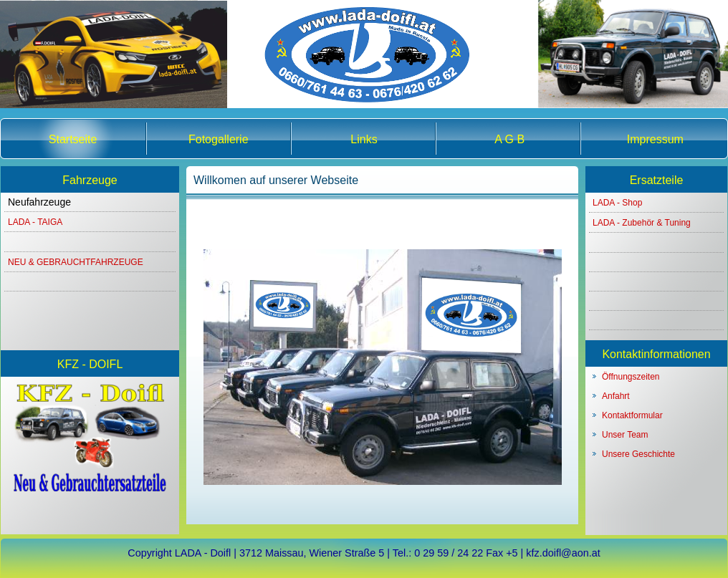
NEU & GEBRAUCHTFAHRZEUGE (76, 262)
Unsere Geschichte (638, 454)
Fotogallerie (219, 139)
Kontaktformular (632, 415)
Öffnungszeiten (631, 377)
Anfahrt (616, 396)
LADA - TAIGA (35, 222)
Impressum (655, 139)
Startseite (73, 139)
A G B (509, 139)
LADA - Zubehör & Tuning (642, 223)
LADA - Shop (617, 203)
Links (364, 139)
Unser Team (625, 435)
